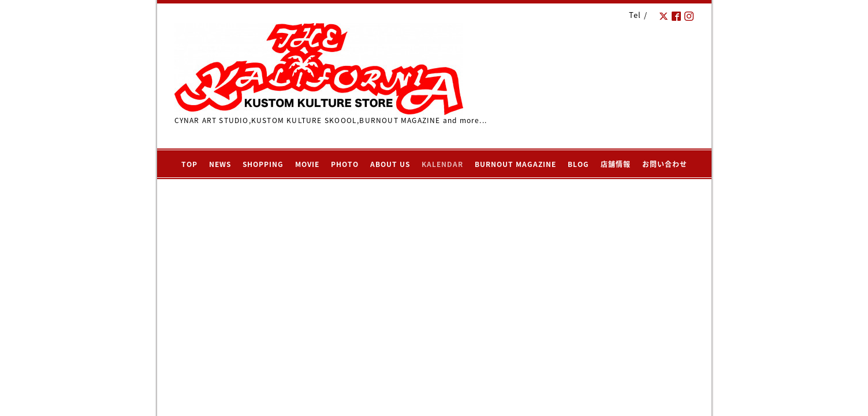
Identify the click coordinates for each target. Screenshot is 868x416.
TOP (189, 164)
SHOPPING (263, 164)
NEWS (220, 164)
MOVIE (307, 164)
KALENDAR (442, 164)
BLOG (578, 164)
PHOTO (345, 164)
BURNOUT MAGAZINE (515, 164)
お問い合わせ (665, 164)
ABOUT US (390, 164)
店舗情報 (616, 164)
